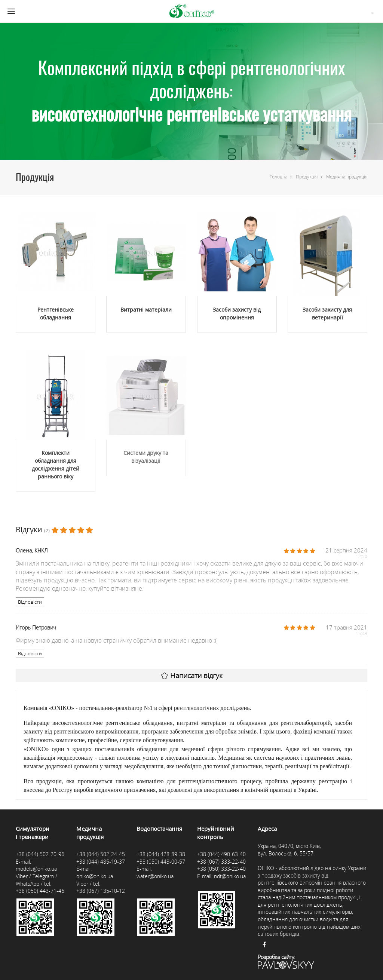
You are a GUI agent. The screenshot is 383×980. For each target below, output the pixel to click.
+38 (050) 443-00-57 (161, 862)
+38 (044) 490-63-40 (221, 854)
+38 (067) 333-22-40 (221, 862)
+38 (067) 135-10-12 (101, 891)
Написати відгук (192, 676)
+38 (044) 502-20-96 (40, 854)
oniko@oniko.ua (95, 876)
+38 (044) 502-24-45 (101, 854)
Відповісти (30, 602)
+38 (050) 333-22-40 (221, 869)
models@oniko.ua (36, 869)
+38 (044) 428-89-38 (161, 854)
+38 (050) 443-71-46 (40, 891)
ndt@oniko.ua (230, 876)
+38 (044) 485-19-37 (101, 862)
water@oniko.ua (155, 876)
